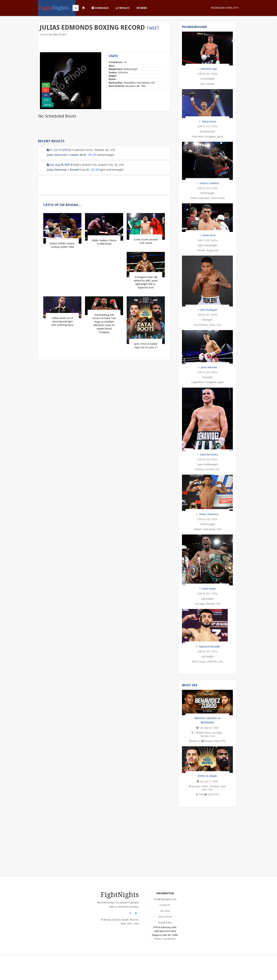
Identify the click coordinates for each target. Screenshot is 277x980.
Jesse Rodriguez (209, 310)
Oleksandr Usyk (209, 69)
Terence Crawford (209, 183)
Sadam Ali (76, 155)
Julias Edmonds (57, 155)
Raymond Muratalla (210, 647)
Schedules (100, 8)
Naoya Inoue (209, 121)
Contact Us (165, 905)
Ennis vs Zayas (207, 776)
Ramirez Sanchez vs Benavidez (207, 720)
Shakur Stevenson (209, 514)
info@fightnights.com (165, 899)
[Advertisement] (104, 44)
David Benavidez (209, 455)
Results (123, 8)
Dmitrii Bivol (209, 235)
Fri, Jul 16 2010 (57, 150)
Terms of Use (165, 917)
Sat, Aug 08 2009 (58, 165)
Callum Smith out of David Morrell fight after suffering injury (62, 322)
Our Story (165, 911)
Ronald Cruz (78, 170)
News (142, 8)
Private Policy (165, 923)
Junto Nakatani (209, 367)
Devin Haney (209, 589)
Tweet (153, 28)
